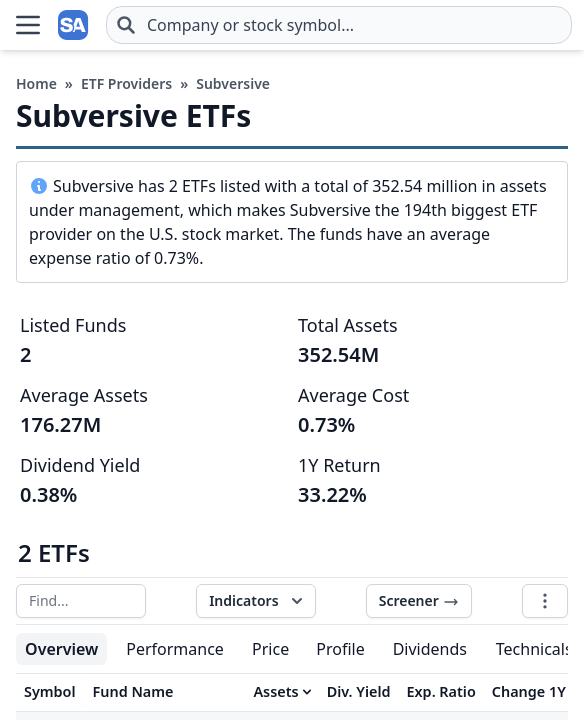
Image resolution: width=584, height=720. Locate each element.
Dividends (430, 649)
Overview (61, 649)
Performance (175, 649)
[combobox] (339, 25)
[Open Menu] (28, 25)
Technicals (534, 649)
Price (270, 649)
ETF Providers (126, 83)
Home (36, 83)
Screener (419, 600)
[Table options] (545, 601)
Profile (340, 649)
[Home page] (74, 25)
